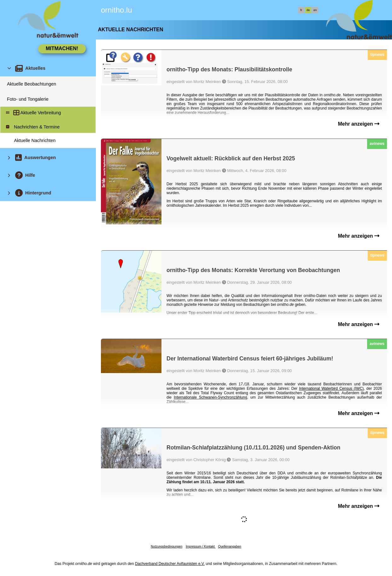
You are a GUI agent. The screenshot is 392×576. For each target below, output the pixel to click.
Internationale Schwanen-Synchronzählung (211, 397)
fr (301, 10)
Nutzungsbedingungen (167, 546)
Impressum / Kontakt (201, 546)
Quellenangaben (229, 546)
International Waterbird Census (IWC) (331, 389)
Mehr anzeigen (359, 124)
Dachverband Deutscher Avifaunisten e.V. (170, 564)
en (315, 10)
